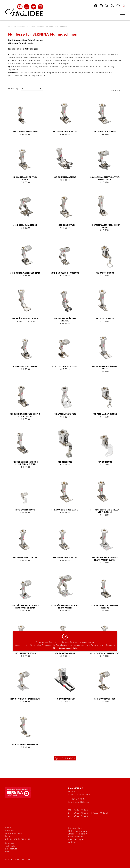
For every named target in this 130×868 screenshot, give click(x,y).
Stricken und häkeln (78, 834)
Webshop (31, 27)
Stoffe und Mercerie (78, 831)
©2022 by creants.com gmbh (17, 859)
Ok (54, 648)
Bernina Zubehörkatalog (22, 43)
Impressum (10, 843)
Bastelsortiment (76, 837)
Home (8, 828)
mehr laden (67, 759)
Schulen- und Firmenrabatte (18, 839)
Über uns (10, 831)
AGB (7, 852)
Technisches (11, 846)
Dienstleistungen (76, 839)
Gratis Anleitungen (14, 833)
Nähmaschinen (52, 27)
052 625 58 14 (78, 799)
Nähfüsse (64, 27)
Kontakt (9, 836)
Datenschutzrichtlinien (68, 648)
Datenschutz (11, 849)
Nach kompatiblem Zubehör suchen (26, 40)
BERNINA (41, 27)
